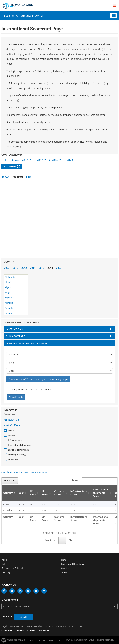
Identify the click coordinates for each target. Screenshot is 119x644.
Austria (8, 313)
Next (72, 540)
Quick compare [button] (15, 336)
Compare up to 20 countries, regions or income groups (38, 379)
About (5, 560)
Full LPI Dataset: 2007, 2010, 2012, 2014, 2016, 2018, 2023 (37, 160)
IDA (39, 640)
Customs (12, 435)
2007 (7, 268)
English (22, 617)
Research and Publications (14, 568)
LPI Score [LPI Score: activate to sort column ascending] (45, 493)
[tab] (59, 329)
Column (18, 177)
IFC (45, 640)
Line (29, 177)
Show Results (16, 397)
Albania (9, 282)
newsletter (10, 600)
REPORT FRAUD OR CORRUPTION (33, 631)
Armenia (9, 303)
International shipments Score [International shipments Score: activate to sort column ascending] (101, 493)
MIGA (51, 640)
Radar (5, 177)
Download (12, 167)
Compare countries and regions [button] (26, 343)
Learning (6, 572)
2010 (15, 268)
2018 (50, 268)
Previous (50, 540)
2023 (59, 268)
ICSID (59, 640)
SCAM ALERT (8, 631)
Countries (66, 568)
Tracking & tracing (16, 455)
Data (4, 564)
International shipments (19, 445)
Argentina (10, 298)
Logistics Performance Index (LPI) (25, 16)
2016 (41, 268)
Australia (9, 308)
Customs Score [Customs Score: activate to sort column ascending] (59, 493)
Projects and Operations (73, 564)
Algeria (8, 287)
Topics (64, 572)
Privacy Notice (17, 626)
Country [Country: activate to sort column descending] (8, 493)
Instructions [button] (14, 329)
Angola (8, 293)
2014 (33, 268)
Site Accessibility (34, 626)
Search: (95, 480)
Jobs (71, 626)
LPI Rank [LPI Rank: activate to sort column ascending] (33, 493)
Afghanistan (11, 277)
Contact (80, 626)
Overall (11, 431)
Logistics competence (18, 450)
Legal (4, 626)
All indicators (12, 420)
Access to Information (56, 626)
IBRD (32, 640)
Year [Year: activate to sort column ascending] (21, 493)
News (64, 560)
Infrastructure (14, 440)
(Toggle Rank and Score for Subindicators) (24, 472)
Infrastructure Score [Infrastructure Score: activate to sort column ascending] (79, 493)
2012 (24, 268)
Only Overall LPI (13, 425)
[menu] (115, 5)
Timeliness (13, 460)
